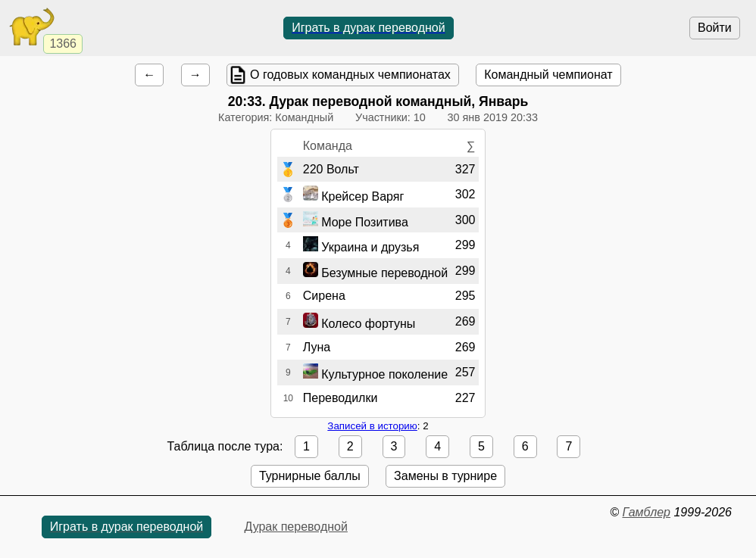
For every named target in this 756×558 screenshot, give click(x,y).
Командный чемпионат (548, 75)
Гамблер (646, 512)
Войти (715, 28)
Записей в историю (372, 426)
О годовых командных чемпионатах (350, 75)
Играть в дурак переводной (368, 28)
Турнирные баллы (310, 476)
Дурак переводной (295, 527)
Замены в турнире (445, 476)
